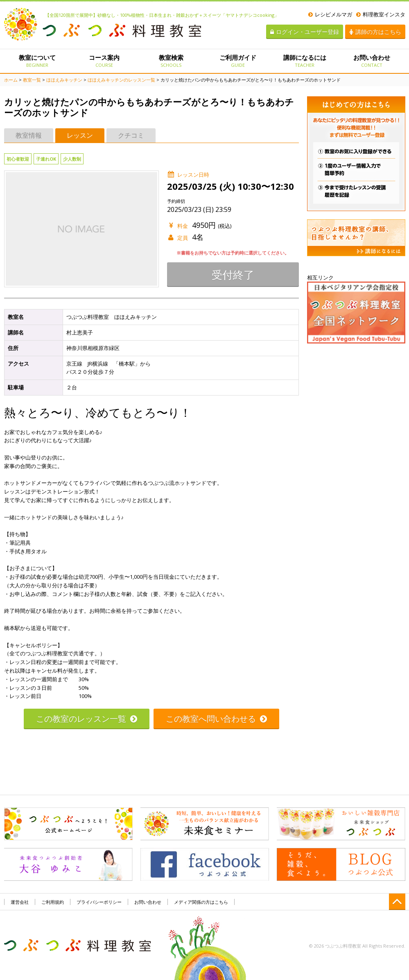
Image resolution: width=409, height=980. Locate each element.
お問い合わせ (372, 61)
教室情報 (29, 135)
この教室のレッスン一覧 (87, 719)
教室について (37, 61)
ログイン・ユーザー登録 (305, 32)
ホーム (11, 80)
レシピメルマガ (330, 14)
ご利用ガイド (238, 61)
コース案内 (104, 61)
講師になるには (305, 61)
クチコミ (131, 135)
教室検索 (171, 61)
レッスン (80, 135)
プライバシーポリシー (99, 902)
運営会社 (20, 902)
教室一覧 (32, 80)
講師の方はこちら (375, 32)
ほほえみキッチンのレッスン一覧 (121, 80)
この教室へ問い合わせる (216, 719)
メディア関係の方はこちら (201, 902)
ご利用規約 (53, 902)
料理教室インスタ (381, 14)
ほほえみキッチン (64, 80)
